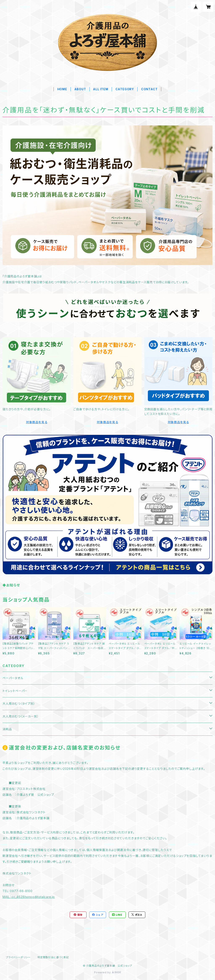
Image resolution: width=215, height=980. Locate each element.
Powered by (107, 972)
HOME (62, 89)
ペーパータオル (13, 678)
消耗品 (7, 729)
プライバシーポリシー (18, 957)
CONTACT (149, 89)
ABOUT (80, 89)
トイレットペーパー (15, 691)
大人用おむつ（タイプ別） (19, 704)
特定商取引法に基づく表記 (53, 957)
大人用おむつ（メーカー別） (21, 716)
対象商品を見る (37, 422)
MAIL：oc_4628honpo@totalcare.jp (29, 897)
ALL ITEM (101, 89)
